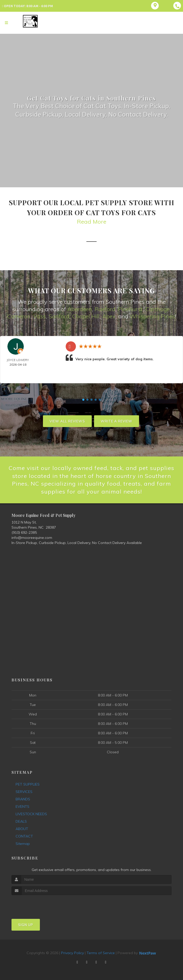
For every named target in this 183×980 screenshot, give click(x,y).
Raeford (105, 309)
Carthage (158, 309)
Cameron (19, 316)
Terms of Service (101, 953)
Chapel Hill (86, 316)
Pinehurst (130, 309)
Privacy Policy (72, 953)
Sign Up (26, 925)
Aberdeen (80, 309)
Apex (109, 316)
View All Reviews (67, 421)
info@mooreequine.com (32, 538)
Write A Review (117, 421)
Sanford (59, 316)
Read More (92, 222)
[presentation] (39, 905)
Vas (38, 316)
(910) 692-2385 (24, 532)
